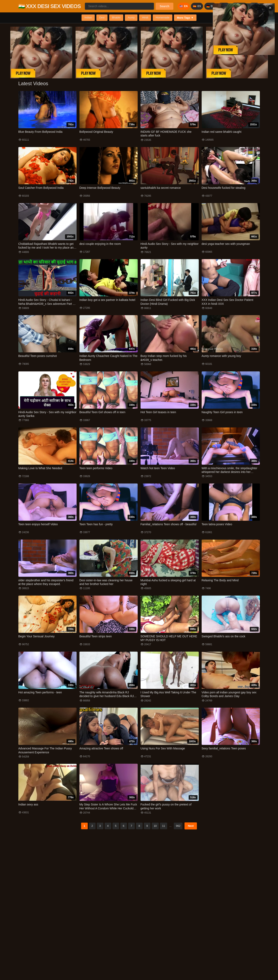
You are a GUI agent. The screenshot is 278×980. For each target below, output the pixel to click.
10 (155, 826)
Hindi (145, 17)
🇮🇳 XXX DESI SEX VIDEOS (50, 6)
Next (191, 826)
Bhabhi (116, 17)
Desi (102, 17)
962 (178, 826)
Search (165, 6)
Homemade (163, 17)
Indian (88, 17)
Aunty (131, 17)
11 (163, 826)
